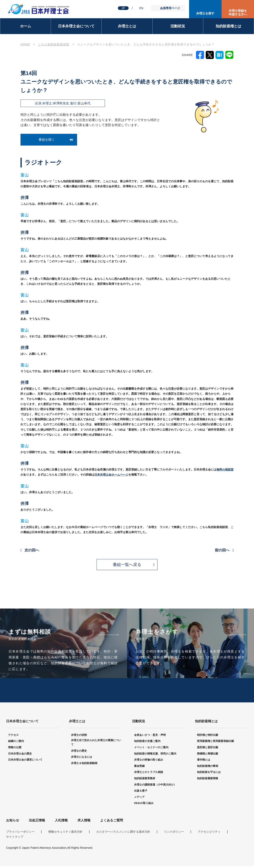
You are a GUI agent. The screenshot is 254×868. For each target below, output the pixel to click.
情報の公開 (15, 749)
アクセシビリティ (209, 834)
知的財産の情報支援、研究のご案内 (155, 755)
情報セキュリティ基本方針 (65, 834)
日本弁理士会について (76, 26)
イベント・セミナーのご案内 (151, 749)
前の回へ (222, 550)
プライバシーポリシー (20, 834)
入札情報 (61, 822)
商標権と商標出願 (208, 755)
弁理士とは (127, 26)
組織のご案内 (16, 743)
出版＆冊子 (141, 792)
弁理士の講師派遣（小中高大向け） (155, 786)
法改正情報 (37, 822)
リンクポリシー (174, 834)
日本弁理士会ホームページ (111, 475)
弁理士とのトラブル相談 (149, 774)
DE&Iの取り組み (144, 805)
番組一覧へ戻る (127, 565)
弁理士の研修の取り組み (149, 762)
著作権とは (204, 762)
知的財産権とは (228, 26)
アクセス (13, 737)
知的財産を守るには (209, 774)
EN (141, 8)
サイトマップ (15, 839)
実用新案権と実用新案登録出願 (215, 743)
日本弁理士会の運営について (25, 762)
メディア (139, 799)
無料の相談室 (225, 469)
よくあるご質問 (112, 822)
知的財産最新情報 (208, 780)
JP (123, 8)
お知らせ (13, 822)
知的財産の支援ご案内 (147, 743)
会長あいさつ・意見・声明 (150, 737)
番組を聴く (47, 140)
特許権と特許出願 (208, 737)
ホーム (26, 26)
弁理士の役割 (79, 737)
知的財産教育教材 (145, 780)
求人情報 (84, 822)
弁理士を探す (205, 13)
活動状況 (178, 26)
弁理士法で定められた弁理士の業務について (96, 744)
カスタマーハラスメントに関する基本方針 (123, 834)
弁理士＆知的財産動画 (84, 765)
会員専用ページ (170, 8)
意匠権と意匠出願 (208, 749)
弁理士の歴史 (79, 753)
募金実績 (139, 768)
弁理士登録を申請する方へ (238, 12)
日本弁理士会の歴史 (20, 755)
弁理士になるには (82, 759)
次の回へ (32, 550)
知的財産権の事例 (208, 768)
